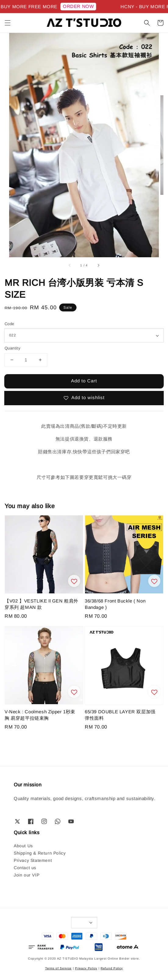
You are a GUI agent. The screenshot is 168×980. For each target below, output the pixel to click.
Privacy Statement (33, 860)
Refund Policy (112, 968)
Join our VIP (27, 875)
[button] (8, 23)
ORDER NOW (82, 6)
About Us (23, 846)
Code (9, 324)
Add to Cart (84, 381)
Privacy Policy (86, 968)
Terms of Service (58, 968)
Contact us (25, 868)
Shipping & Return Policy (40, 853)
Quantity (13, 348)
